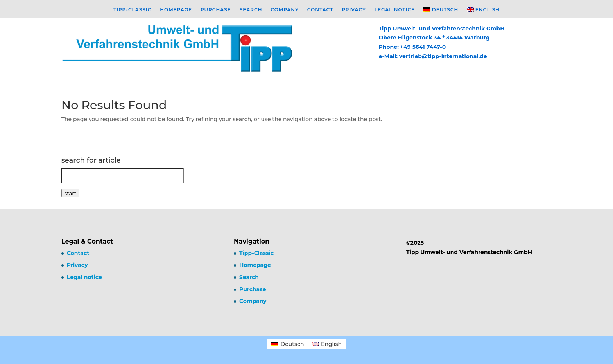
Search (251, 10)
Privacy (354, 10)
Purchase (216, 10)
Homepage (176, 10)
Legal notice (395, 10)
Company (284, 10)
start (70, 193)
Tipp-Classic (132, 10)
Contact (320, 10)
